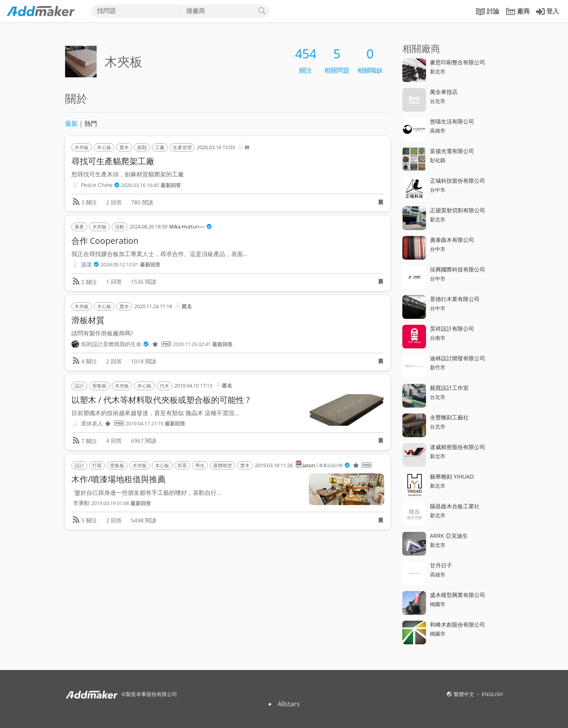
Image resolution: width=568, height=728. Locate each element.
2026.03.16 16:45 (140, 185)
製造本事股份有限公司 (151, 694)
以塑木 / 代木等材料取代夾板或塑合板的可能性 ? (161, 400)
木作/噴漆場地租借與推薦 (119, 479)
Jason (333, 466)
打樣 (97, 465)
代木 (164, 386)
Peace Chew (100, 185)
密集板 (99, 386)
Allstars (289, 704)
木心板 (104, 147)
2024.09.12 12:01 (120, 265)
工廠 (160, 147)
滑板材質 (88, 320)
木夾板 (82, 147)
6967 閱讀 (144, 441)
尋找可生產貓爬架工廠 (113, 161)
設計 (79, 386)
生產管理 (182, 147)
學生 (200, 465)
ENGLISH (492, 694)
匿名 (183, 306)
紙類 (142, 147)
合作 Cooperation (105, 241)
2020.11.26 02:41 (192, 344)
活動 (120, 227)
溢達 (90, 264)
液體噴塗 (222, 465)
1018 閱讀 (144, 361)
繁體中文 (464, 694)
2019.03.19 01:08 (110, 503)
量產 (79, 227)
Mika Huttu (191, 227)
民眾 (182, 465)
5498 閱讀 (144, 520)
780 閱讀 (142, 202)
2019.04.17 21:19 (144, 424)
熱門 (91, 124)
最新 (71, 124)
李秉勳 (81, 503)
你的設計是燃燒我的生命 (126, 344)
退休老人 (102, 423)
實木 (124, 147)
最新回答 (171, 185)
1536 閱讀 (144, 282)
